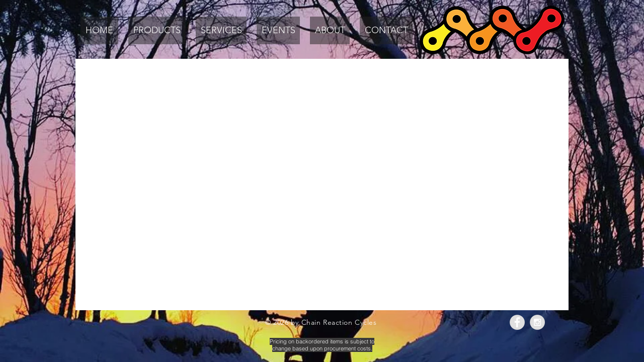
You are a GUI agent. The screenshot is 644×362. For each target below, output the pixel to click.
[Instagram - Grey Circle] (537, 322)
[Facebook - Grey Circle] (517, 322)
